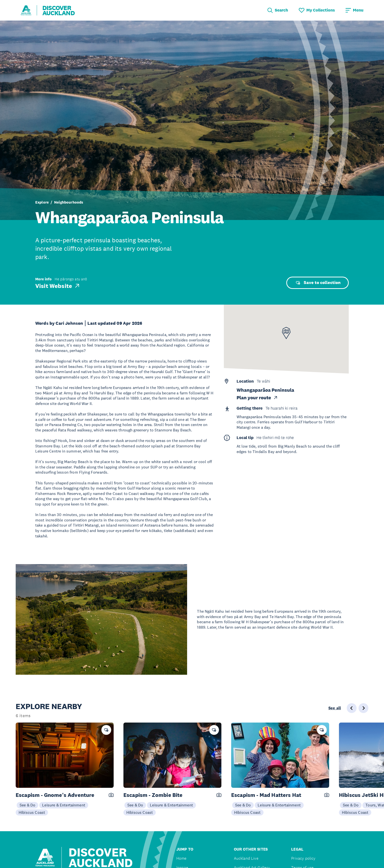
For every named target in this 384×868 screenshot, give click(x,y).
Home (181, 858)
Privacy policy (303, 858)
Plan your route (257, 398)
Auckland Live (246, 858)
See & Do (27, 805)
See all (335, 708)
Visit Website (58, 286)
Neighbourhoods (69, 202)
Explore (42, 202)
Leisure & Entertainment (64, 805)
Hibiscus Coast (32, 812)
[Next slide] (363, 708)
